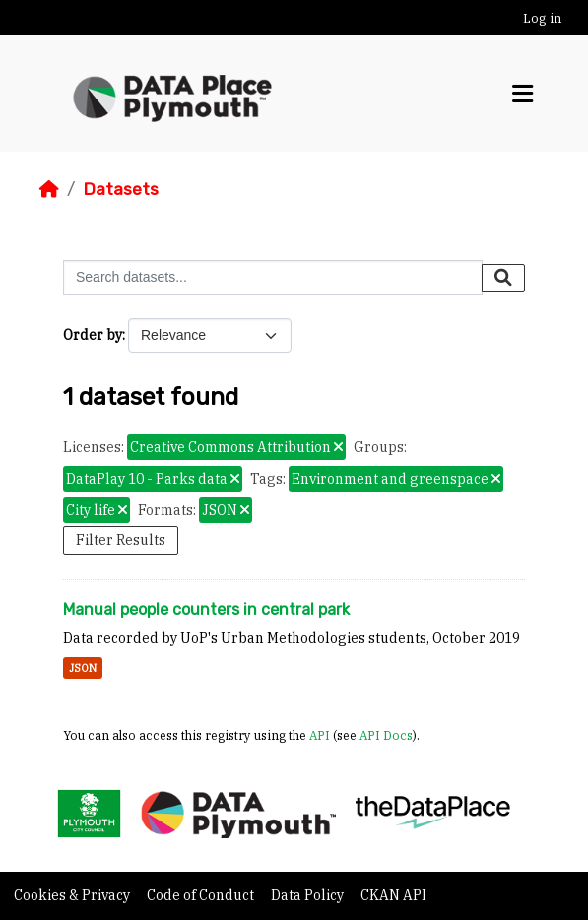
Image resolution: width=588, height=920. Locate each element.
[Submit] (503, 278)
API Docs (386, 735)
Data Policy (309, 895)
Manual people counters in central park (206, 609)
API (320, 735)
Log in (542, 18)
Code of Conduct (202, 895)
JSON (83, 668)
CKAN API (393, 895)
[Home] (49, 189)
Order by (93, 335)
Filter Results (121, 540)
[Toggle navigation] (523, 94)
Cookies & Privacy (73, 895)
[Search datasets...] (273, 277)
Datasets (121, 189)
